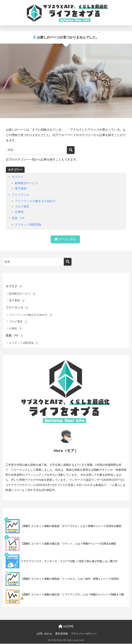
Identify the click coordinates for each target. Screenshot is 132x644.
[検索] (71, 150)
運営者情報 (61, 634)
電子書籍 (21, 188)
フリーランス (20, 195)
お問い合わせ (44, 634)
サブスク (18, 177)
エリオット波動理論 (28, 225)
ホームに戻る (65, 239)
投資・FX (18, 218)
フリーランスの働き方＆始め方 (35, 201)
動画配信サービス (26, 183)
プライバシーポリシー (84, 634)
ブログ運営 (22, 207)
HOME (66, 627)
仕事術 (19, 212)
